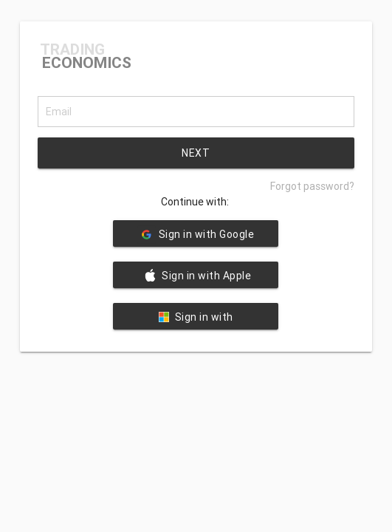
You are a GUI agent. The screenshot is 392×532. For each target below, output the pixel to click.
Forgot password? (312, 186)
